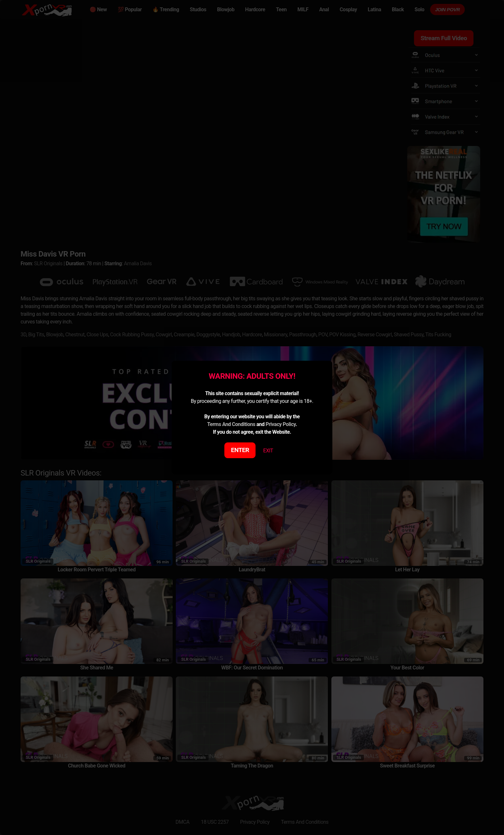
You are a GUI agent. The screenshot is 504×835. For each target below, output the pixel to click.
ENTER (240, 450)
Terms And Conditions (231, 424)
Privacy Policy (280, 424)
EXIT (268, 451)
